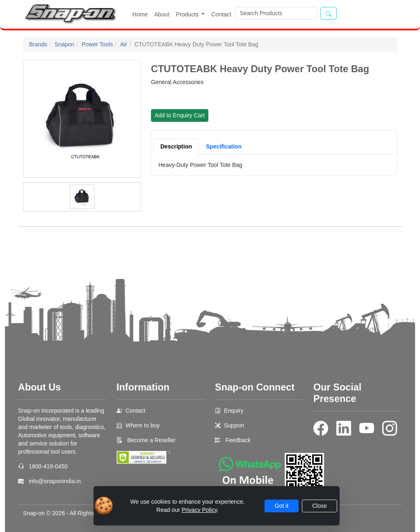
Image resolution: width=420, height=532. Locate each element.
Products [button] (188, 14)
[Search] (276, 13)
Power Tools (97, 44)
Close (320, 506)
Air (124, 44)
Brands (38, 44)
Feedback (238, 440)
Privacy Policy (199, 510)
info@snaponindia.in (55, 481)
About (162, 14)
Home (140, 14)
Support (234, 425)
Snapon (64, 44)
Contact (221, 14)
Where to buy (143, 425)
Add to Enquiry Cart (180, 115)
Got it (282, 506)
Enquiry (234, 411)
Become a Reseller (151, 440)
